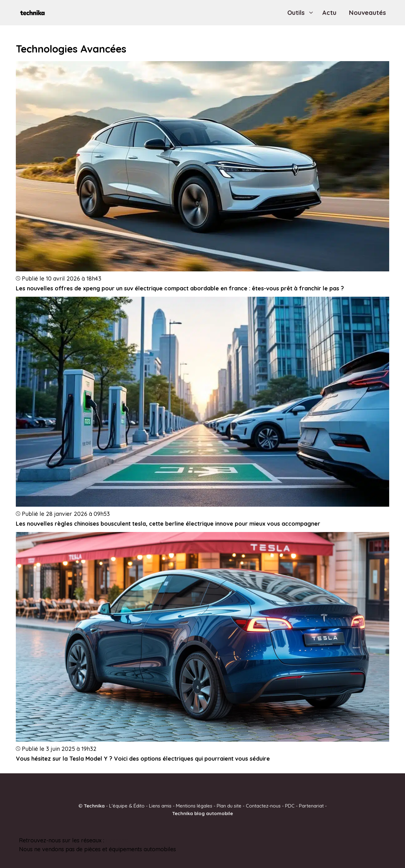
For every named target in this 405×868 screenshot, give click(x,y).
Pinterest (117, 840)
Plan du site (229, 805)
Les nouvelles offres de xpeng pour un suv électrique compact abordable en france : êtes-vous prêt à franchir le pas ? (180, 288)
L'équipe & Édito (127, 805)
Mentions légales (194, 805)
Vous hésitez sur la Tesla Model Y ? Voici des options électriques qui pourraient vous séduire (143, 759)
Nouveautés (368, 13)
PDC (290, 805)
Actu (329, 13)
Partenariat (311, 805)
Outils (302, 13)
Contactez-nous (263, 805)
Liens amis (160, 805)
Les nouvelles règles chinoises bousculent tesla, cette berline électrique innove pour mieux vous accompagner (168, 524)
